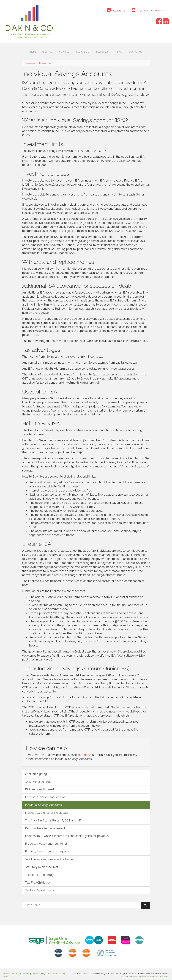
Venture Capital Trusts (39, 890)
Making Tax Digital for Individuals (46, 813)
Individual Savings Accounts (43, 805)
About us (48, 52)
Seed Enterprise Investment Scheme (49, 859)
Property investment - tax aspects (47, 851)
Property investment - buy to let (46, 844)
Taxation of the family (39, 875)
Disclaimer (52, 974)
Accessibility (39, 974)
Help (6, 977)
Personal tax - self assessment (45, 828)
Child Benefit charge (38, 782)
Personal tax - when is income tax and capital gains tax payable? (67, 836)
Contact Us (136, 52)
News (120, 52)
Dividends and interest (40, 789)
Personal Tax (45, 63)
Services (65, 52)
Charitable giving (36, 774)
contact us (84, 755)
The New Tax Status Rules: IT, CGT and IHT (53, 821)
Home (33, 52)
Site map (27, 974)
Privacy (62, 974)
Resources (103, 52)
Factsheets (84, 52)
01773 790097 (117, 11)
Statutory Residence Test (42, 867)
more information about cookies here (151, 977)
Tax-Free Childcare (37, 883)
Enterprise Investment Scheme (45, 797)
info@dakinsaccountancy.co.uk (150, 11)
